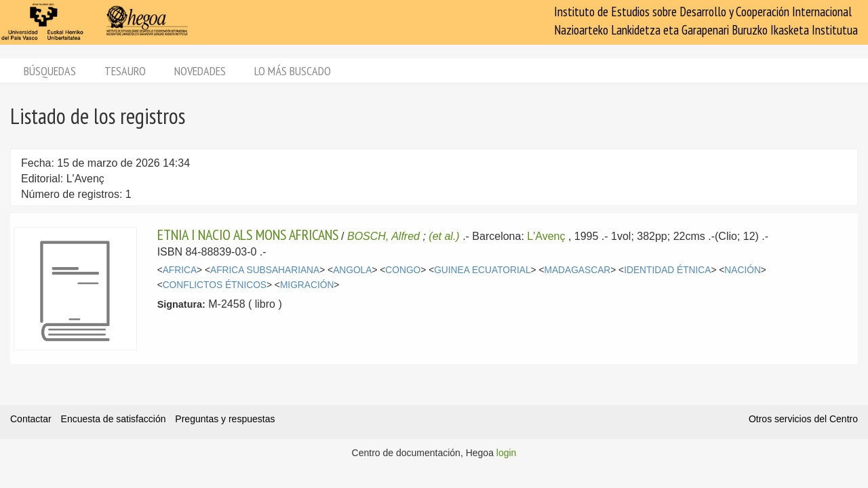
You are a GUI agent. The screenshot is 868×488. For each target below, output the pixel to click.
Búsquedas (50, 71)
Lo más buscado (293, 71)
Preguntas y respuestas (225, 419)
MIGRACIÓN (307, 285)
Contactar (31, 419)
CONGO (403, 270)
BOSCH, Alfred (383, 236)
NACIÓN (742, 270)
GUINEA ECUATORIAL (482, 270)
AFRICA (180, 270)
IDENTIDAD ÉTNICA (667, 270)
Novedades (200, 71)
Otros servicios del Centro (803, 419)
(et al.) (444, 236)
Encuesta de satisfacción (114, 419)
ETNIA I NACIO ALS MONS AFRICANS (248, 235)
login (507, 453)
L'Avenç (546, 236)
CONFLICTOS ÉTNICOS (215, 285)
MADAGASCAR (577, 270)
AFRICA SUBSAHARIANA (265, 270)
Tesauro (125, 71)
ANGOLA (352, 270)
